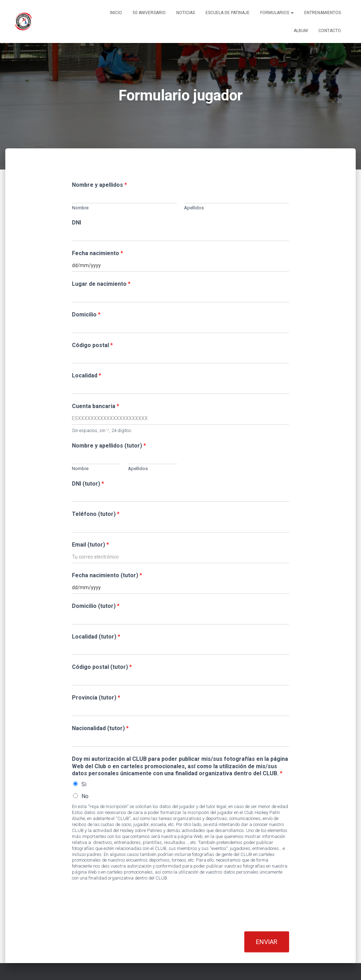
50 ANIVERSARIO (149, 13)
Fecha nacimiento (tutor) (107, 575)
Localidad (87, 375)
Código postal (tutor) (102, 667)
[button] (292, 13)
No (85, 796)
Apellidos (194, 208)
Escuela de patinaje (228, 13)
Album (301, 31)
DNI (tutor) (88, 484)
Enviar (267, 942)
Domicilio (86, 315)
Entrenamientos (323, 13)
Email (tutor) (90, 545)
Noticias (186, 13)
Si (84, 784)
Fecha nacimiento (97, 253)
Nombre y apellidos (99, 185)
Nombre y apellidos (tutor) (109, 446)
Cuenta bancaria (96, 406)
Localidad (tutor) (96, 637)
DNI (77, 223)
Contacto (330, 31)
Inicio (116, 13)
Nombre (80, 208)
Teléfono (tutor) (96, 514)
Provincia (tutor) (96, 698)
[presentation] (126, 920)
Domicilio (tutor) (96, 606)
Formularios (277, 13)
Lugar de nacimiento (101, 284)
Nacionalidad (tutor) (100, 728)
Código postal (92, 345)
